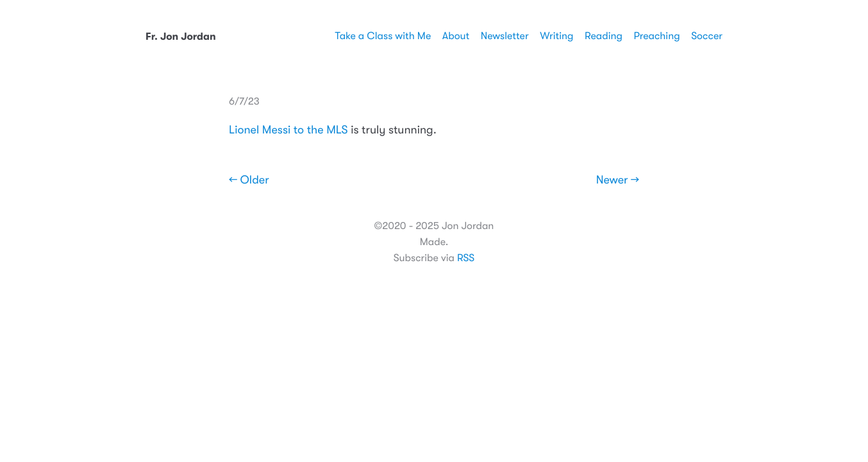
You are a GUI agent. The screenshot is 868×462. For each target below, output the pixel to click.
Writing (556, 36)
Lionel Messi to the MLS (288, 130)
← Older (249, 180)
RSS (466, 258)
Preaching (656, 36)
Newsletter (505, 36)
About (456, 36)
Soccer (707, 36)
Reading (604, 36)
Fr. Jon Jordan (181, 37)
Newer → (618, 180)
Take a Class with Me (383, 36)
